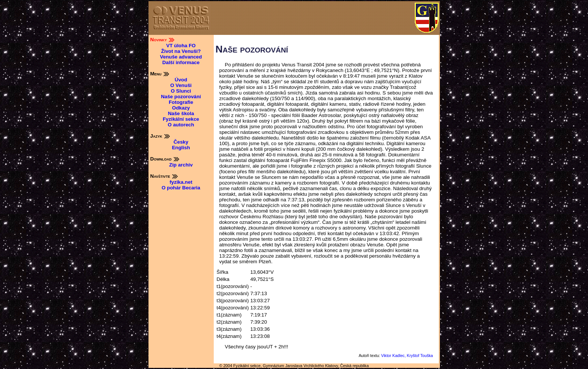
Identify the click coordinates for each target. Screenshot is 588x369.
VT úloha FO (181, 46)
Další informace (181, 62)
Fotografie (181, 102)
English (181, 148)
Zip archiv (181, 165)
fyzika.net (181, 182)
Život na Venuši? (181, 51)
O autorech (181, 125)
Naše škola (181, 113)
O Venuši (181, 85)
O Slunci (181, 91)
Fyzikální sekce (181, 119)
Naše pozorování (181, 97)
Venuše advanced (181, 57)
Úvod (181, 80)
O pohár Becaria (181, 188)
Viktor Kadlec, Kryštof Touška (407, 355)
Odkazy (181, 108)
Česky (181, 142)
